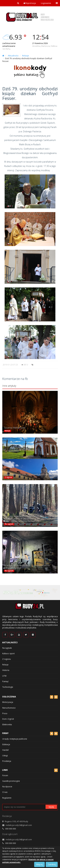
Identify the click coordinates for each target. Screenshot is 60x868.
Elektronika (7, 725)
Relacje (26, 56)
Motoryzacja (8, 702)
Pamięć (5, 681)
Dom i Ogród (8, 719)
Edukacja (6, 744)
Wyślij (51, 807)
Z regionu (8, 477)
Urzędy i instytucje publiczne (15, 739)
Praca (5, 713)
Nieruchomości (9, 708)
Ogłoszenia (9, 697)
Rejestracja (30, 3)
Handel (5, 750)
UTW (4, 676)
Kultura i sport (8, 654)
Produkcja (7, 761)
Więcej (39, 864)
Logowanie (46, 3)
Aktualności (13, 56)
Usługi (5, 756)
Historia (6, 670)
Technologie (8, 687)
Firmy (5, 733)
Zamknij (52, 864)
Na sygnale (9, 524)
